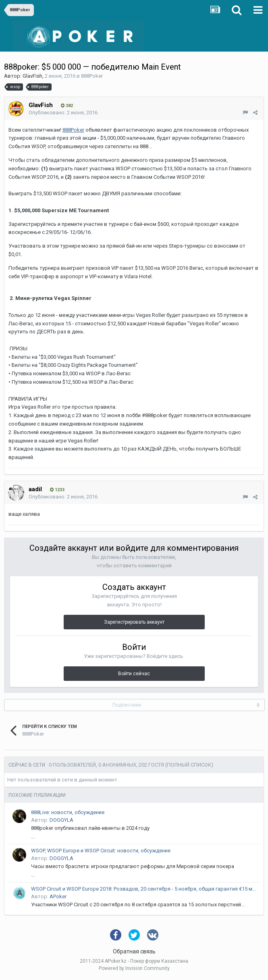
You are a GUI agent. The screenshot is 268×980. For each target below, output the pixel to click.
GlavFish (32, 76)
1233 (57, 490)
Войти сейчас (134, 674)
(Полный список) (189, 765)
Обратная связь (134, 951)
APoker (58, 896)
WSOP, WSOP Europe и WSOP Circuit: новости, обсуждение (101, 851)
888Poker (92, 76)
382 (67, 106)
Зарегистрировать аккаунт (134, 622)
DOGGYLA (61, 820)
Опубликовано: (63, 113)
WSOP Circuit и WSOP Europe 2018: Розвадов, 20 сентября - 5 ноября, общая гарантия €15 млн (144, 889)
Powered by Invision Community (134, 968)
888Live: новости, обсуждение (68, 812)
